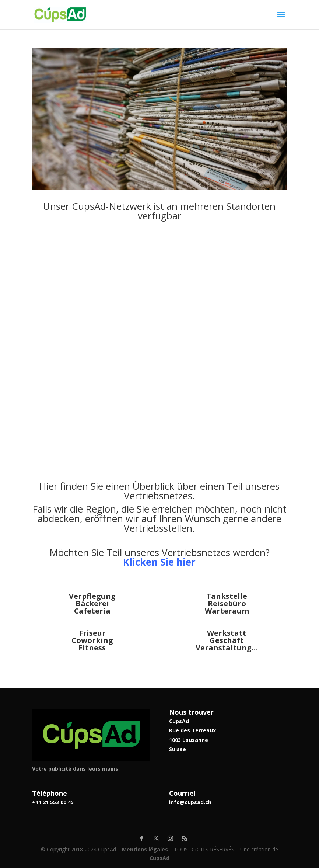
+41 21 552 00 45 (53, 802)
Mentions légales (145, 849)
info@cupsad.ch (190, 802)
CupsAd (159, 858)
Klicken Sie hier (159, 562)
